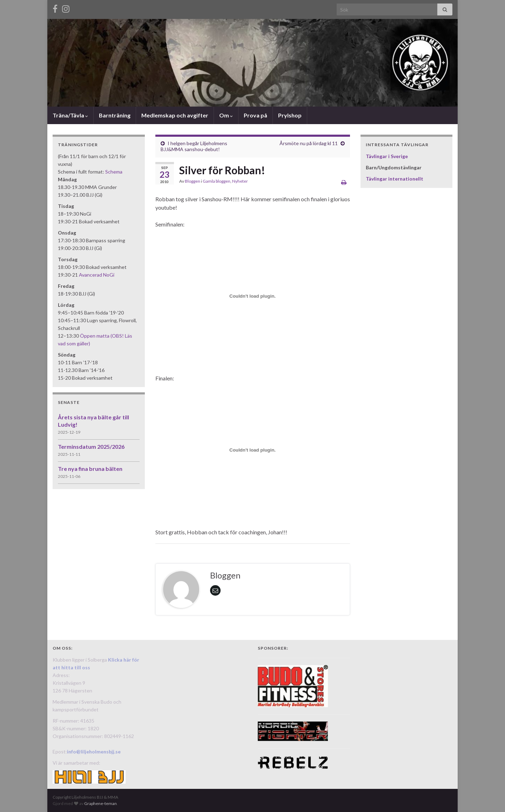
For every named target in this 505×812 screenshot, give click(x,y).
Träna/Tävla (70, 115)
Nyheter (240, 181)
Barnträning (115, 115)
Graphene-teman (100, 803)
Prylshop (290, 115)
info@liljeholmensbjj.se (94, 752)
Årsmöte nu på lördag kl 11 (309, 143)
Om (226, 115)
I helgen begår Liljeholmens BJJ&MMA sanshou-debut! (194, 146)
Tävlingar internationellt (395, 179)
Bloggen (193, 181)
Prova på (255, 115)
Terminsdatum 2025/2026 (91, 446)
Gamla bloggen (217, 181)
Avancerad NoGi (97, 275)
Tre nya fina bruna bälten (90, 469)
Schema (114, 172)
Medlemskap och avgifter (175, 115)
